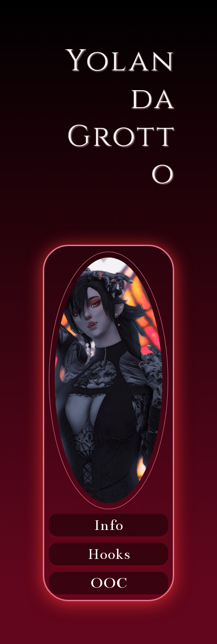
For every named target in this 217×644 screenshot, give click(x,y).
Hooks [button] (109, 554)
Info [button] (108, 525)
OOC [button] (109, 583)
